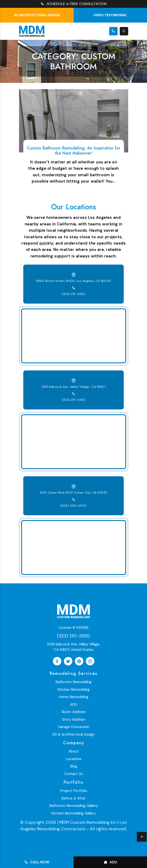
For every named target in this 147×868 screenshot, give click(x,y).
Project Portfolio (74, 791)
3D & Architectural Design (73, 734)
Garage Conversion (74, 727)
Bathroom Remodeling (73, 682)
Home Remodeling (73, 697)
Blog (74, 766)
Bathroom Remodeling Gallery (73, 806)
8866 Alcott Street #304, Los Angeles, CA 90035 (73, 281)
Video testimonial (110, 15)
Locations (73, 759)
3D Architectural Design (37, 15)
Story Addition (74, 719)
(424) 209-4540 (73, 506)
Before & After (73, 798)
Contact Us (73, 774)
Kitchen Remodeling (74, 689)
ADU (73, 704)
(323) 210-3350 (73, 294)
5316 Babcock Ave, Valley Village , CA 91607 (74, 387)
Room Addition (74, 712)
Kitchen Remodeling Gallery (74, 813)
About (73, 751)
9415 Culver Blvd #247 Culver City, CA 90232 (73, 493)
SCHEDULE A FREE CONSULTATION (74, 4)
